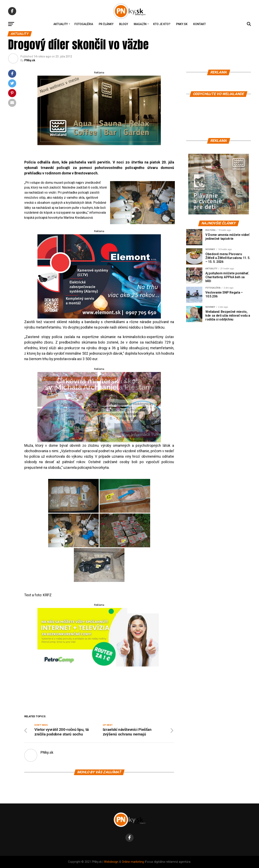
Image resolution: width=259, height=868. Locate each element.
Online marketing (133, 862)
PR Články (106, 24)
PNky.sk (182, 24)
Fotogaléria (84, 24)
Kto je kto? (162, 24)
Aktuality (61, 24)
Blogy (124, 24)
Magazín (140, 24)
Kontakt (200, 24)
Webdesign (111, 862)
